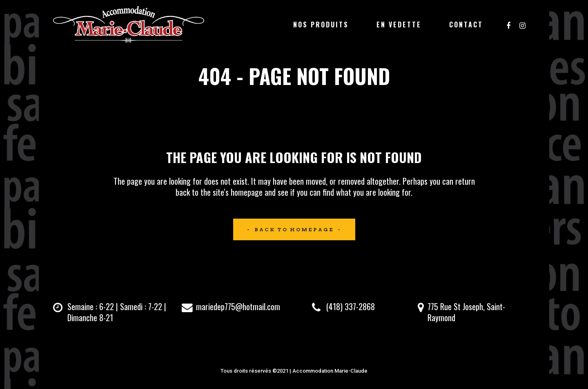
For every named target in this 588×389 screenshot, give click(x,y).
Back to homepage (294, 229)
